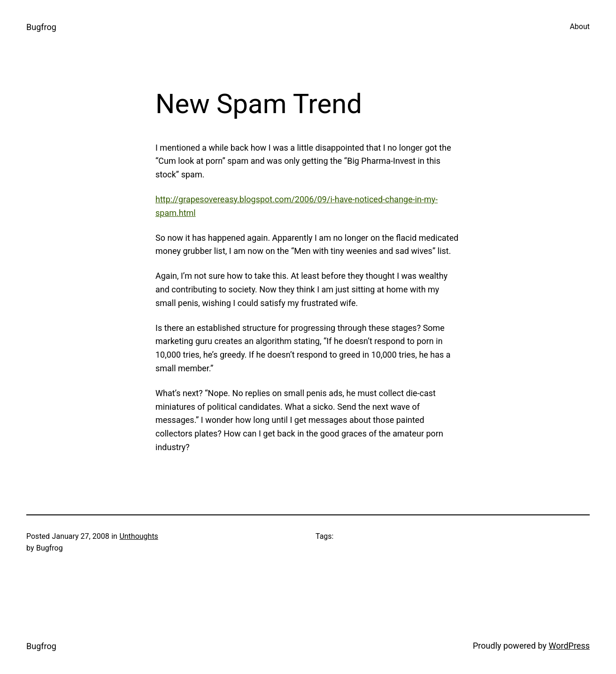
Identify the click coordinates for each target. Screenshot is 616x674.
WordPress (569, 646)
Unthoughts (139, 536)
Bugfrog (41, 27)
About (580, 27)
